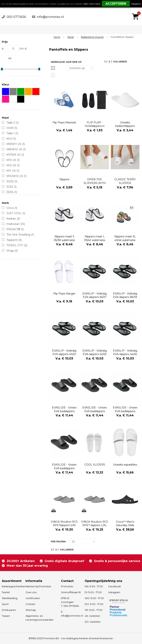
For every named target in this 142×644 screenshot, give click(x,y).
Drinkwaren (9, 610)
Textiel (71, 37)
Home (57, 37)
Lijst (53, 75)
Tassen (6, 616)
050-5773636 (16, 17)
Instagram (114, 592)
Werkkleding (10, 598)
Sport (5, 604)
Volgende (120, 62)
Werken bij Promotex (38, 586)
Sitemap (31, 610)
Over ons (31, 592)
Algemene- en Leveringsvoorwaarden (39, 618)
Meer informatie (92, 4)
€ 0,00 (136, 12)
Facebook (115, 586)
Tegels (53, 68)
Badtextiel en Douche (92, 37)
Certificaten (33, 598)
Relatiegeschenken (12, 586)
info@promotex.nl (50, 17)
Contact (30, 604)
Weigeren (136, 4)
